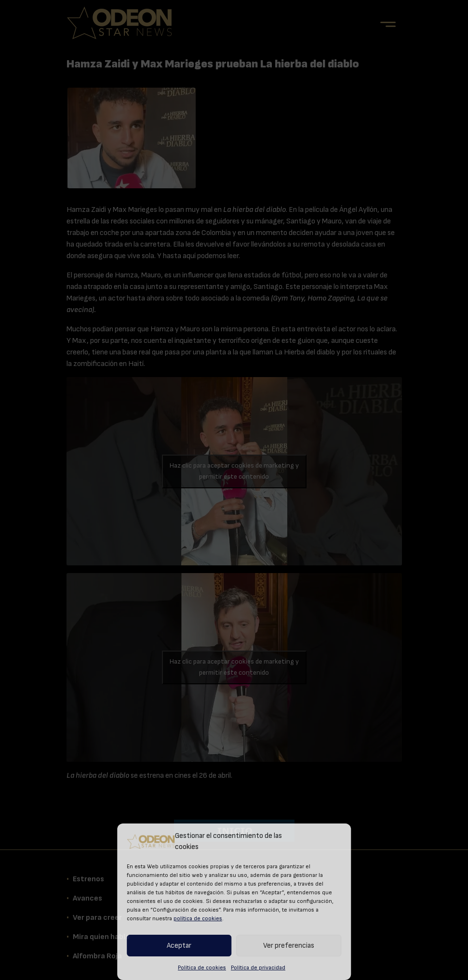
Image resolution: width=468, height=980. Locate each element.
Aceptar (179, 946)
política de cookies (198, 918)
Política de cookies (202, 967)
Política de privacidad (258, 967)
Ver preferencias (289, 946)
